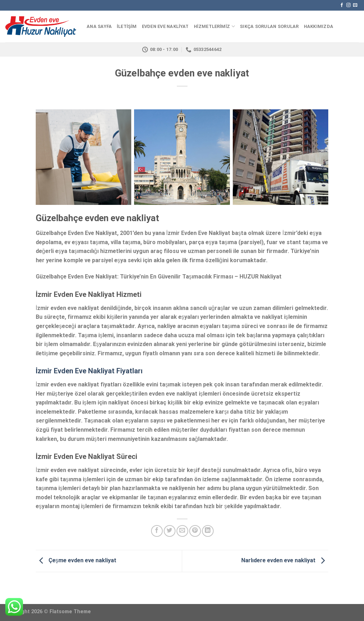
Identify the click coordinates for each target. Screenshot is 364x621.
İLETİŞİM (127, 26)
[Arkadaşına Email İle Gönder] (182, 531)
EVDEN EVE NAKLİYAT (165, 26)
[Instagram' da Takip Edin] (348, 5)
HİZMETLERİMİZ (214, 26)
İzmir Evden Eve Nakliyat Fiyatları (89, 371)
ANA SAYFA (99, 26)
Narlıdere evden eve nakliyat (285, 561)
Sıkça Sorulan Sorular (269, 26)
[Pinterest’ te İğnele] (195, 531)
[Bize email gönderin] (355, 5)
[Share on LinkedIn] (208, 531)
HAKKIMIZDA (319, 26)
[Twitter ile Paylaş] (170, 531)
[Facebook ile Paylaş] (157, 531)
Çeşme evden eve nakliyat (76, 561)
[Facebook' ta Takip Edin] (342, 5)
